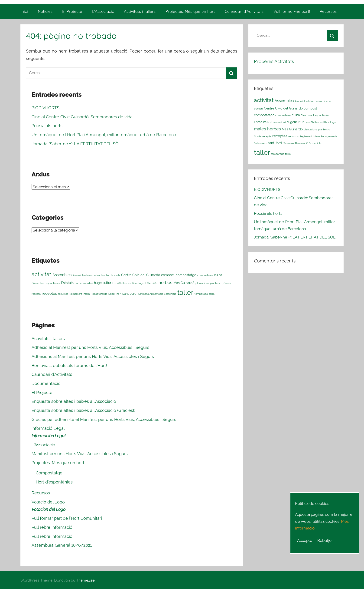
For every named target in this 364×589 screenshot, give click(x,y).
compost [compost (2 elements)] (168, 275)
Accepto (305, 540)
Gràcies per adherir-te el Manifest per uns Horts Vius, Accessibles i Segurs (104, 419)
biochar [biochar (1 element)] (105, 275)
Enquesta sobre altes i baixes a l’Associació (74, 401)
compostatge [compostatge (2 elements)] (186, 275)
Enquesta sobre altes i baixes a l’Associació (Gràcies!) (83, 410)
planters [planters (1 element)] (215, 283)
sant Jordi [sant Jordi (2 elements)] (130, 294)
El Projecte (72, 11)
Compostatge (49, 473)
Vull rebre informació (52, 527)
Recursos (328, 11)
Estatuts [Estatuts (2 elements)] (67, 283)
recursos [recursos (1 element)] (63, 294)
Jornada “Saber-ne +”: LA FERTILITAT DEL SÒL (76, 144)
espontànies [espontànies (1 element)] (53, 283)
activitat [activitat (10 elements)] (41, 274)
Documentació (46, 383)
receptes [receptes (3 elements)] (49, 293)
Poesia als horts (47, 126)
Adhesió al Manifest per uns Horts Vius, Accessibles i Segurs (90, 347)
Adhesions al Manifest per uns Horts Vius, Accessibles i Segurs (93, 356)
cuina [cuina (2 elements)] (218, 275)
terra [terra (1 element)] (212, 294)
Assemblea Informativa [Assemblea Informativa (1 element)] (86, 275)
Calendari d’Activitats (244, 11)
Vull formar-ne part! (292, 11)
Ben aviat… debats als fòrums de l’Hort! (69, 366)
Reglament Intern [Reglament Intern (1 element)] (80, 294)
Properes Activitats (274, 61)
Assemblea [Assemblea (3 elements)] (62, 275)
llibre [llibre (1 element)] (135, 283)
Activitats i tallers (140, 11)
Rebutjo (324, 540)
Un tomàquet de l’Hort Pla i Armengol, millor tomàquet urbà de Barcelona (104, 135)
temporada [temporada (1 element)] (201, 294)
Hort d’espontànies (54, 482)
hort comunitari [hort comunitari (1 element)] (84, 283)
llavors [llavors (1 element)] (127, 283)
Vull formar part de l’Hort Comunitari (67, 518)
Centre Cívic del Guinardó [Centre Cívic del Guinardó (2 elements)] (141, 275)
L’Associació (103, 11)
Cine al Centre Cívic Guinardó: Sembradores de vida (82, 117)
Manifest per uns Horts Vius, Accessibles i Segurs (80, 454)
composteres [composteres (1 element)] (205, 275)
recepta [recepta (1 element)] (36, 294)
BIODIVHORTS (45, 108)
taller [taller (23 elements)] (185, 292)
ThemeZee (85, 580)
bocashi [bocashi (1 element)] (115, 275)
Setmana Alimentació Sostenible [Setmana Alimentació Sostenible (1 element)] (157, 294)
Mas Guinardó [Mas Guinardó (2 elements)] (184, 283)
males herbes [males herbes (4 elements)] (159, 283)
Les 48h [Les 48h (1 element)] (117, 283)
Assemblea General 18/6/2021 (62, 545)
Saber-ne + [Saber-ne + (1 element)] (115, 294)
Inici (24, 11)
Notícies (45, 11)
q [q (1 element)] (222, 283)
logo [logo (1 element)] (141, 283)
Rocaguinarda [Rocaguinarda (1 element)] (99, 294)
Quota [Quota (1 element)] (227, 283)
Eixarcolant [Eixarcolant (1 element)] (38, 283)
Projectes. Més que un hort (190, 11)
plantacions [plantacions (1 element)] (202, 283)
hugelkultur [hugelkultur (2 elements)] (103, 283)
